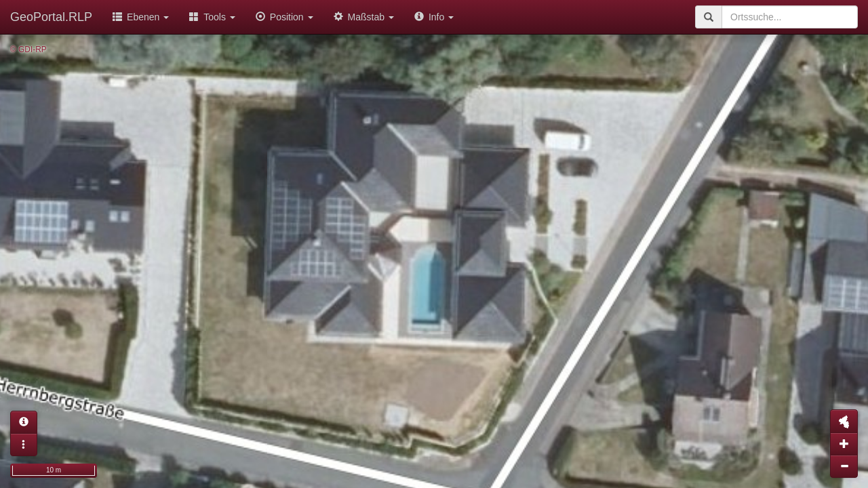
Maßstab (364, 17)
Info (434, 17)
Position (284, 17)
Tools (212, 17)
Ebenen (141, 17)
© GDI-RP (28, 49)
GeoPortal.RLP (51, 17)
